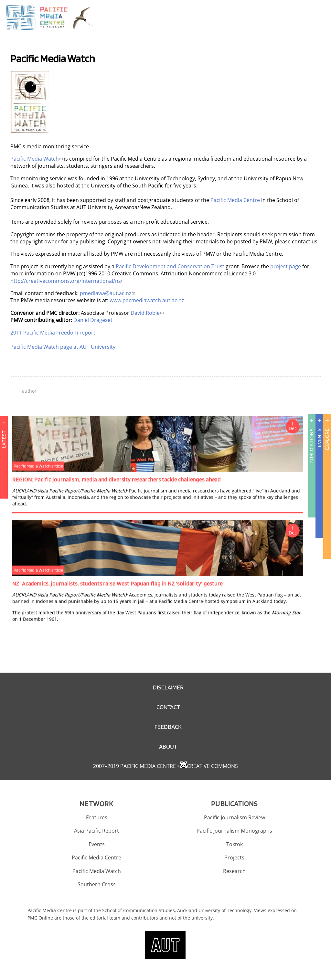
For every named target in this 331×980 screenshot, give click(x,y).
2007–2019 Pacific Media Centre (134, 766)
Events (319, 438)
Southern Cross (97, 884)
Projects (234, 857)
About (168, 746)
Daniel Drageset (93, 320)
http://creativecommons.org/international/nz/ (66, 281)
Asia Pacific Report (96, 831)
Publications (311, 446)
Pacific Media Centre (235, 200)
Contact (168, 707)
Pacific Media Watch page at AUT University (63, 347)
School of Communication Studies (139, 910)
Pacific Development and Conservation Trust (170, 266)
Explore (327, 439)
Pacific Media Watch (37, 159)
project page (286, 266)
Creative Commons (212, 766)
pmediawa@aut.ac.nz (107, 293)
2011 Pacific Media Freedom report (53, 333)
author (29, 391)
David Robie (147, 313)
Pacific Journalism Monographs (234, 831)
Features (97, 817)
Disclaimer (168, 687)
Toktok (235, 844)
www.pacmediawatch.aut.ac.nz (147, 300)
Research (234, 871)
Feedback (168, 727)
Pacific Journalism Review (235, 817)
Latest (4, 460)
